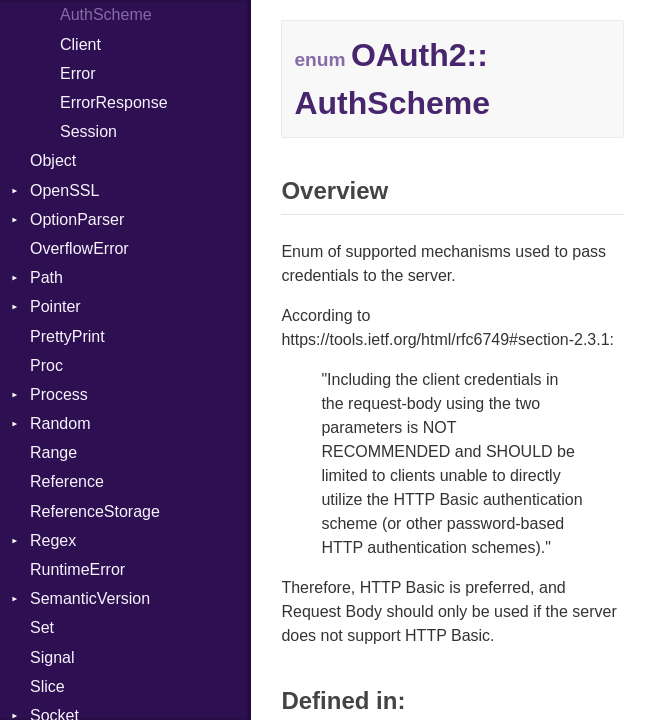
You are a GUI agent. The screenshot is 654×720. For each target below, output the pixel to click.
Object (53, 160)
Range (53, 452)
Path (46, 277)
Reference (67, 481)
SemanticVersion (90, 598)
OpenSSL (64, 190)
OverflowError (79, 248)
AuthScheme (106, 14)
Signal (52, 657)
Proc (46, 365)
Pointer (55, 306)
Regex (53, 540)
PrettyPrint (67, 336)
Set (42, 627)
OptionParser (77, 219)
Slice (47, 686)
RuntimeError (77, 569)
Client (80, 44)
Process (59, 394)
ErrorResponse (114, 102)
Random (60, 423)
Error (78, 73)
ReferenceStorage (95, 511)
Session (88, 131)
